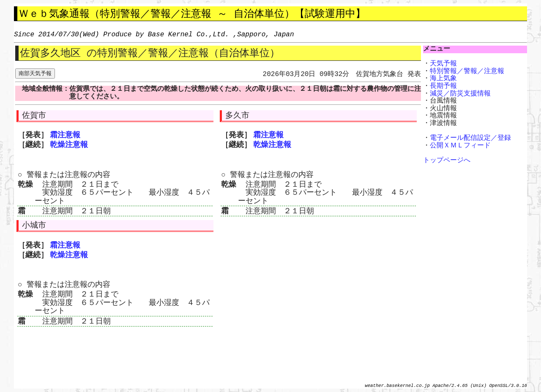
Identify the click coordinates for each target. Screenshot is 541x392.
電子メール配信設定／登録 (470, 138)
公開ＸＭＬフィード (460, 146)
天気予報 (443, 64)
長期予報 (443, 86)
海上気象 (443, 79)
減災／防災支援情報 (460, 94)
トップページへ (447, 161)
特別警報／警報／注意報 (467, 71)
